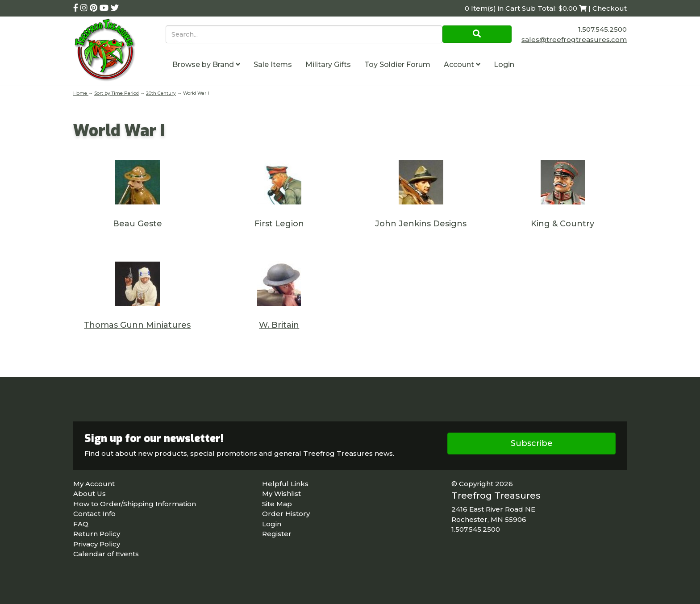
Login (504, 65)
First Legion (279, 224)
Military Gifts (328, 65)
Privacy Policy (97, 544)
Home (81, 93)
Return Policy (97, 534)
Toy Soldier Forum (397, 65)
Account (462, 65)
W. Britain (279, 325)
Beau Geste (137, 224)
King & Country (562, 224)
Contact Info (94, 514)
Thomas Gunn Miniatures (137, 325)
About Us (90, 494)
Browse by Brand (206, 65)
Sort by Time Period (117, 93)
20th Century (161, 93)
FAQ (81, 524)
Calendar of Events (106, 554)
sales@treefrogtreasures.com (574, 40)
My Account (94, 484)
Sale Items (273, 65)
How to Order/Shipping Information (135, 504)
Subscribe (532, 443)
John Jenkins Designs (421, 224)
